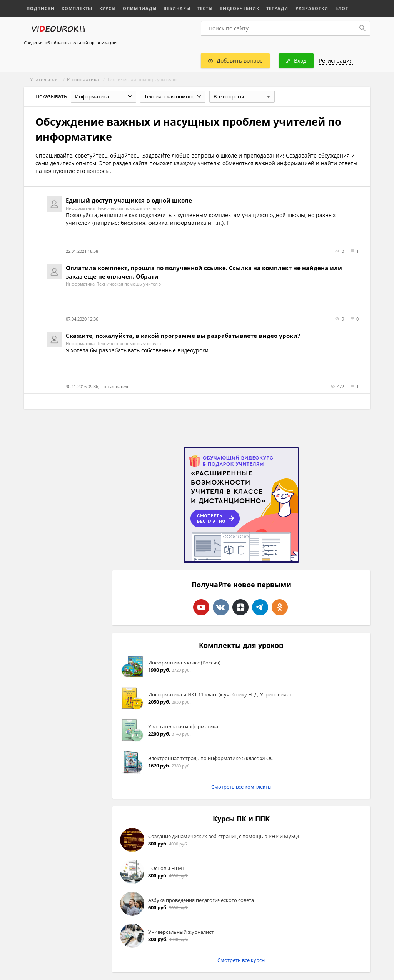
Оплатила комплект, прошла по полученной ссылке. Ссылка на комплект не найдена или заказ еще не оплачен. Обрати (204, 272)
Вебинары (177, 8)
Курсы (108, 8)
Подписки (41, 8)
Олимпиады (140, 8)
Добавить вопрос (235, 61)
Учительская (44, 79)
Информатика (83, 79)
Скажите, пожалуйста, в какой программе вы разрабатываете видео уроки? (183, 336)
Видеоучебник (240, 8)
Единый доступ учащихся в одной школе (129, 200)
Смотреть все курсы (241, 960)
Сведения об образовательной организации (70, 42)
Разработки (311, 8)
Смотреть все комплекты (241, 787)
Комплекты (77, 8)
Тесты (205, 8)
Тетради (277, 8)
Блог (341, 8)
